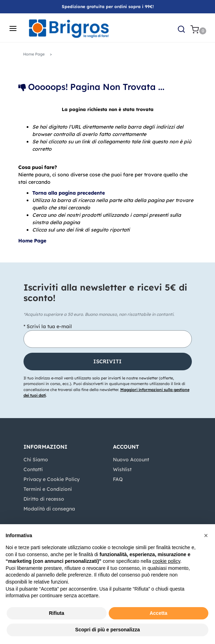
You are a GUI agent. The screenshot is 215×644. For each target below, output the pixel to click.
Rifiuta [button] (56, 613)
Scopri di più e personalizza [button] (107, 630)
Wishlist (122, 469)
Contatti (33, 469)
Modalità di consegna (49, 509)
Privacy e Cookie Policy (52, 479)
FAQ (118, 479)
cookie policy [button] (166, 561)
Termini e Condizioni (48, 489)
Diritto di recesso (44, 499)
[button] (181, 28)
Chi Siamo (36, 460)
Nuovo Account (131, 460)
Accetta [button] (158, 613)
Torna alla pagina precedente (69, 193)
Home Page (34, 54)
